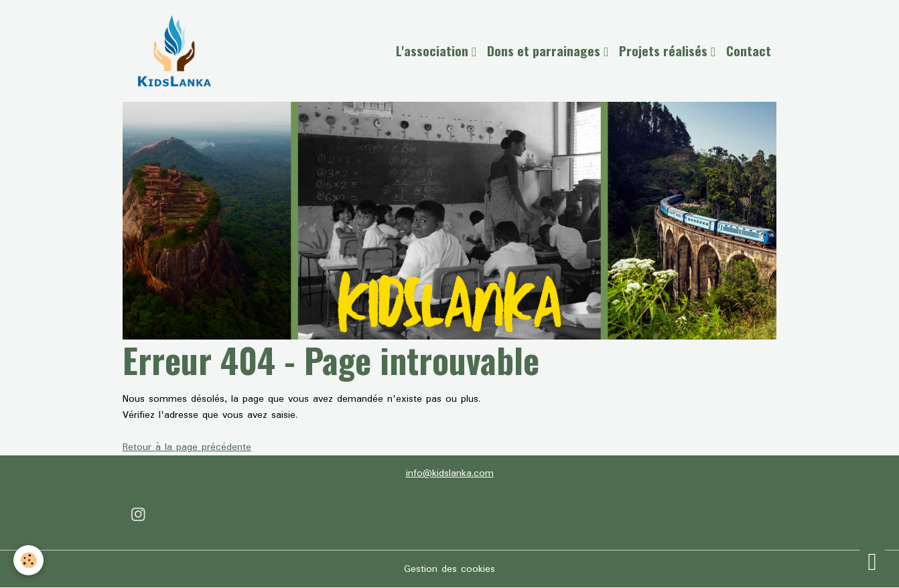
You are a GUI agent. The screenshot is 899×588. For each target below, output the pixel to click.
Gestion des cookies (449, 569)
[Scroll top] (872, 561)
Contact (749, 51)
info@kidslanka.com (450, 473)
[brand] (177, 51)
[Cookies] (28, 560)
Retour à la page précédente (187, 447)
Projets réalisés (665, 51)
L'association (434, 51)
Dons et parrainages (545, 51)
